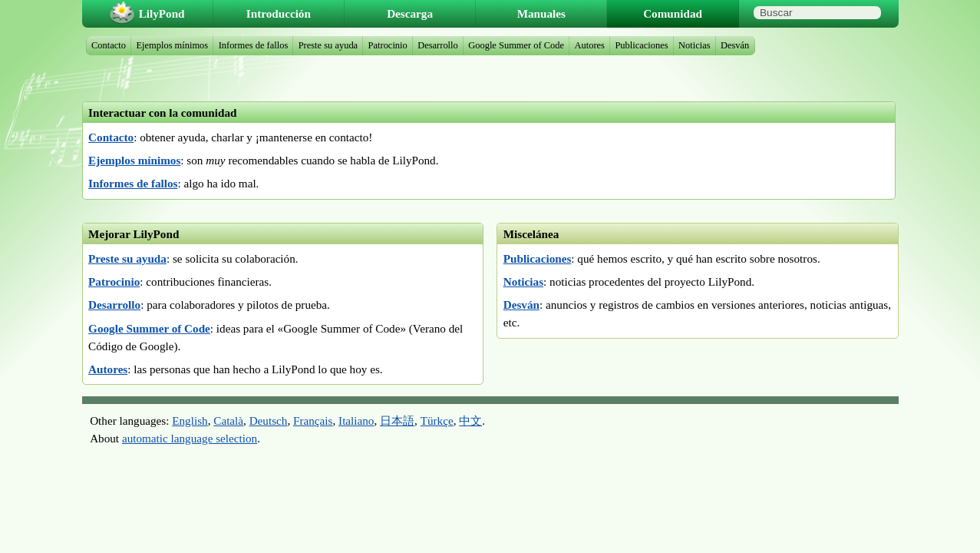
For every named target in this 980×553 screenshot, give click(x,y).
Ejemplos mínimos (134, 160)
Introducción (279, 13)
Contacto (111, 137)
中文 (470, 421)
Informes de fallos (133, 183)
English (190, 421)
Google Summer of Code (149, 328)
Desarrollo (114, 305)
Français (313, 421)
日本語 (397, 421)
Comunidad (673, 13)
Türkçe (437, 421)
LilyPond (162, 13)
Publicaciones (538, 258)
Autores (108, 369)
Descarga (410, 13)
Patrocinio (114, 281)
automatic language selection (190, 438)
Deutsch (269, 421)
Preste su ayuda (127, 258)
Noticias (523, 281)
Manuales (541, 13)
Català (228, 421)
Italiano (356, 421)
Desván (521, 305)
